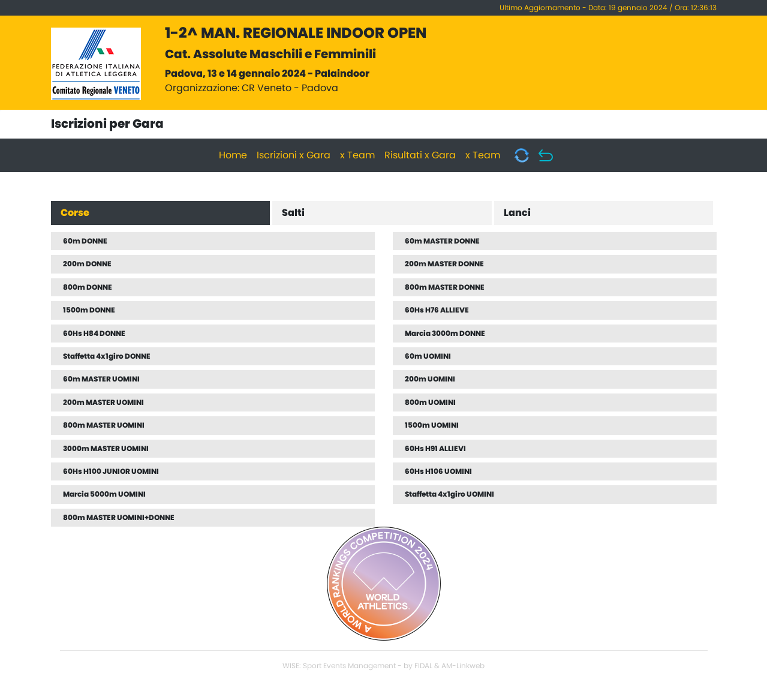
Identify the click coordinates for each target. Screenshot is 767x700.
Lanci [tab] (517, 213)
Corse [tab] (75, 213)
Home (233, 155)
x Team (357, 155)
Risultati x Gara (420, 155)
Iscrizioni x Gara (294, 155)
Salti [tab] (293, 213)
